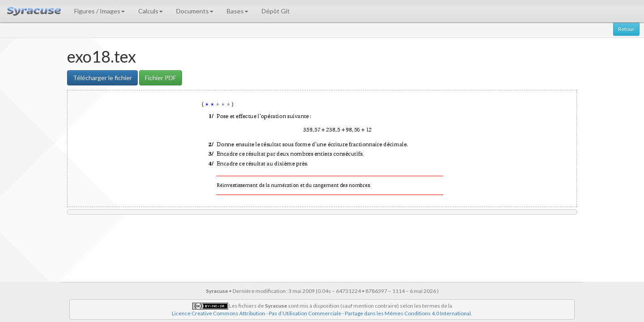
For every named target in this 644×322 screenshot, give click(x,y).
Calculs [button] (150, 11)
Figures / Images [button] (100, 11)
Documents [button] (195, 11)
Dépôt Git (276, 11)
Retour (626, 29)
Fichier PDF (161, 78)
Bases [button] (237, 11)
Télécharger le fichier (102, 78)
